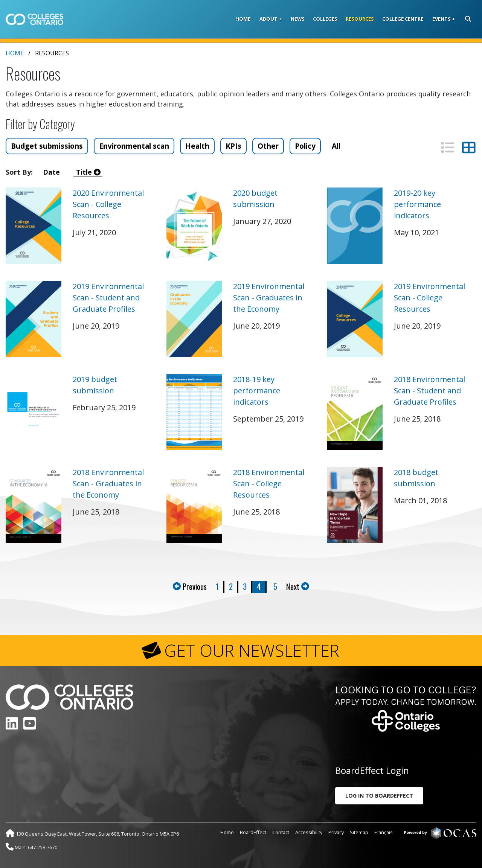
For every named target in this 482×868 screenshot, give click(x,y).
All (336, 146)
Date (53, 172)
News (298, 19)
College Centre (403, 19)
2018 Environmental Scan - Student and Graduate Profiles (429, 391)
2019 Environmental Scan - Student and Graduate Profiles (108, 298)
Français (384, 832)
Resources (360, 19)
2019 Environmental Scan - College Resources (429, 298)
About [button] (268, 19)
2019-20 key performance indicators (417, 204)
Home (243, 19)
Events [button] (442, 19)
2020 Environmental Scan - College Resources (108, 204)
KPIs (233, 146)
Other (268, 146)
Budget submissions (47, 146)
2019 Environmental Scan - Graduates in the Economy (269, 298)
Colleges (325, 19)
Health (197, 146)
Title (88, 172)
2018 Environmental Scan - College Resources (269, 483)
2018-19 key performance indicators (257, 391)
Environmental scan (134, 146)
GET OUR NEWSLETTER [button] (252, 650)
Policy (305, 146)
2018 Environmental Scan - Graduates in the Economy (108, 483)
